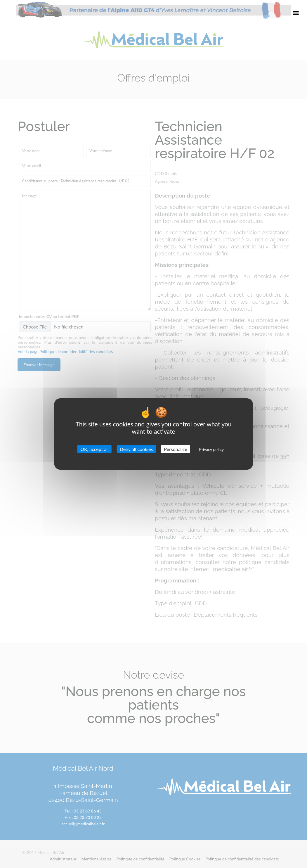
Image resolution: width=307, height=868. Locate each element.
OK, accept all (94, 449)
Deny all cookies (136, 449)
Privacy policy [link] (211, 449)
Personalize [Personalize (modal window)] (175, 449)
